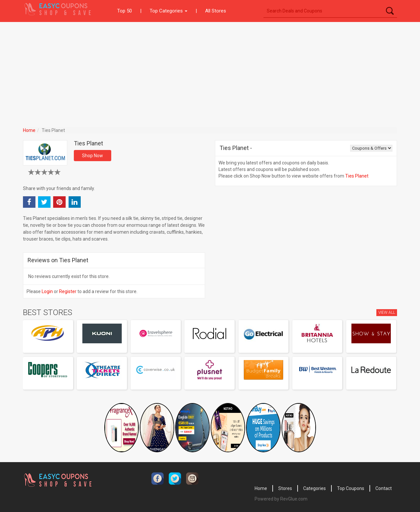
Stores (285, 488)
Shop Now (93, 156)
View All (387, 312)
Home (29, 130)
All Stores (216, 11)
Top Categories (168, 11)
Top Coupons (351, 488)
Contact (384, 488)
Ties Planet (357, 176)
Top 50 (125, 11)
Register (68, 291)
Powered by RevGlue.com (281, 499)
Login (47, 291)
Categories (315, 488)
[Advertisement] (210, 71)
